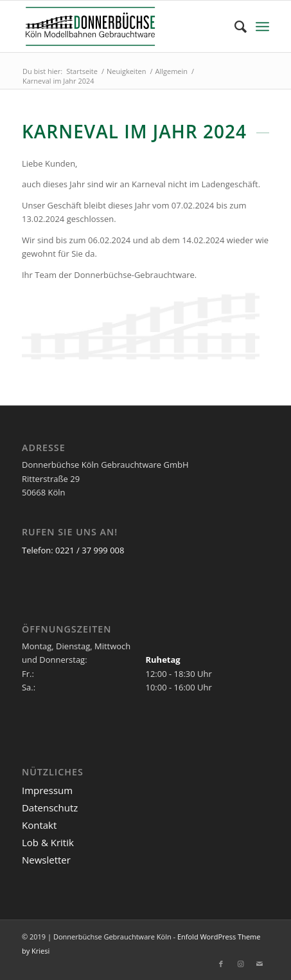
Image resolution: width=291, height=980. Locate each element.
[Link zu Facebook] (221, 964)
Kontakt (39, 825)
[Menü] (262, 26)
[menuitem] (234, 26)
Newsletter (46, 860)
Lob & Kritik (48, 842)
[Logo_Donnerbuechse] (121, 26)
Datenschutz (50, 808)
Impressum (47, 790)
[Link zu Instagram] (240, 964)
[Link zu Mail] (260, 964)
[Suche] (234, 26)
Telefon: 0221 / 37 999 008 (73, 550)
